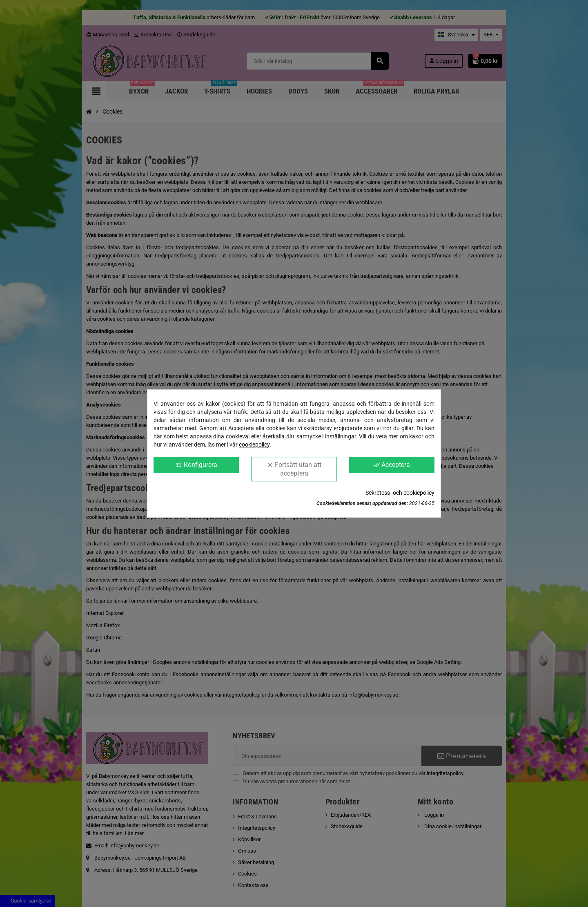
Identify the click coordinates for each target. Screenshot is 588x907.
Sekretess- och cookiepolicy (400, 493)
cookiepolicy (254, 445)
